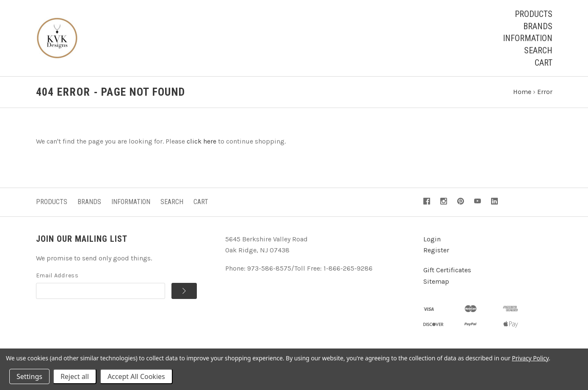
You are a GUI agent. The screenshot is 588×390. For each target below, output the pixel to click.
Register (436, 250)
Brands (538, 26)
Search (538, 50)
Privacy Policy (530, 358)
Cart (544, 63)
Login (432, 239)
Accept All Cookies (136, 376)
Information (528, 38)
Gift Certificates (447, 270)
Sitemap (436, 281)
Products (534, 14)
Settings (29, 376)
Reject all (75, 376)
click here (202, 141)
